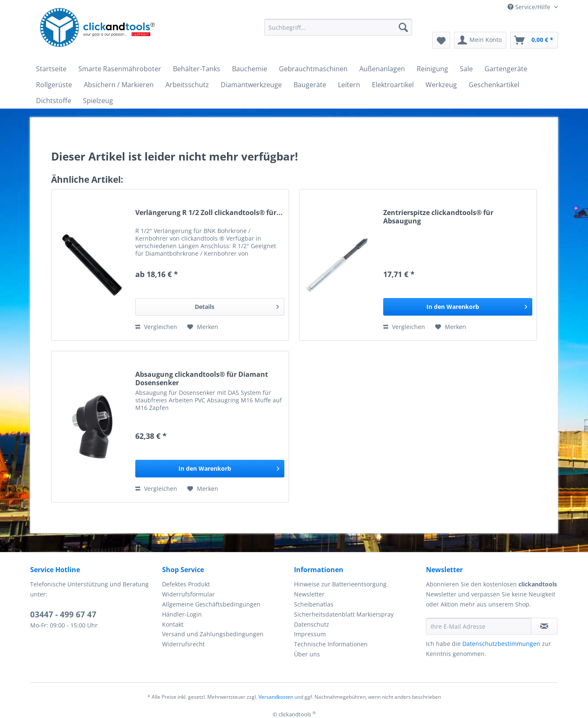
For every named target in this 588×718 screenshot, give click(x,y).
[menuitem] (338, 31)
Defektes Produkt (186, 584)
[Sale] (466, 69)
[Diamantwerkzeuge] (251, 85)
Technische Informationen (331, 644)
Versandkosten (276, 697)
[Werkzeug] (441, 85)
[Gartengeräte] (506, 69)
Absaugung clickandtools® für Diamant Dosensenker (202, 378)
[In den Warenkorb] (458, 307)
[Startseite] (51, 69)
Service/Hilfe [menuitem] (530, 7)
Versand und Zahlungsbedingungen (213, 634)
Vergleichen (156, 327)
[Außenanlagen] (382, 69)
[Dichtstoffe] (54, 101)
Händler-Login (182, 614)
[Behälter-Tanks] (197, 69)
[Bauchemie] (250, 69)
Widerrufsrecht (183, 644)
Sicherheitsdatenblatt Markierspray (344, 614)
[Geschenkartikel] (494, 85)
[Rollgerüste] (54, 85)
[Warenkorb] (534, 40)
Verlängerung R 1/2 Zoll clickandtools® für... (209, 213)
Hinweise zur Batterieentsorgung (340, 584)
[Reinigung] (432, 69)
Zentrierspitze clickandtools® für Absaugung (438, 217)
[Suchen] (403, 27)
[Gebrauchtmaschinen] (313, 69)
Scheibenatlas (314, 604)
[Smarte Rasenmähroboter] (120, 69)
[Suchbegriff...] (338, 27)
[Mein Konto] (480, 40)
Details (237, 305)
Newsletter (309, 594)
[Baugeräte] (310, 85)
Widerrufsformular (188, 594)
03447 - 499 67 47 (63, 614)
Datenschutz (312, 624)
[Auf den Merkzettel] (203, 327)
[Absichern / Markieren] (119, 85)
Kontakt (173, 624)
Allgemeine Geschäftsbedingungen (211, 604)
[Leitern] (349, 85)
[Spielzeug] (98, 101)
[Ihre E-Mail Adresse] (479, 626)
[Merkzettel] (441, 40)
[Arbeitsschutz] (187, 85)
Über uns (307, 654)
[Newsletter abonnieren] (544, 626)
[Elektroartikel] (393, 85)
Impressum (310, 634)
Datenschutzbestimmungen (501, 644)
